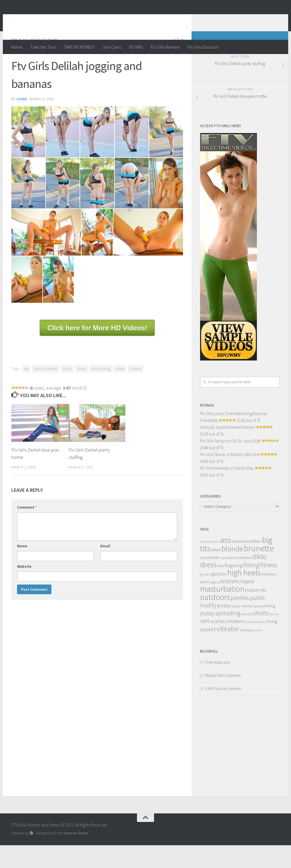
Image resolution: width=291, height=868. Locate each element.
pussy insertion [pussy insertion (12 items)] (242, 629)
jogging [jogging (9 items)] (215, 605)
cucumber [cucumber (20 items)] (210, 580)
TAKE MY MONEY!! (79, 47)
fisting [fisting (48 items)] (251, 588)
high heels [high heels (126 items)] (244, 595)
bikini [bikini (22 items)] (216, 572)
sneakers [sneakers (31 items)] (235, 644)
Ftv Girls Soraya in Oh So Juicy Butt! (230, 464)
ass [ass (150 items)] (225, 563)
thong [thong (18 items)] (272, 644)
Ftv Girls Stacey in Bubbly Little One (230, 477)
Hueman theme (76, 856)
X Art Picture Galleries (223, 711)
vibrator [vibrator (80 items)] (228, 651)
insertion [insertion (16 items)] (269, 597)
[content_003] (63, 155)
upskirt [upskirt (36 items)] (208, 652)
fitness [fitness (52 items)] (269, 588)
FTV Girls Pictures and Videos (84, 20)
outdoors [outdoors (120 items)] (215, 620)
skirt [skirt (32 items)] (205, 644)
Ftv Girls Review (165, 47)
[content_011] (166, 206)
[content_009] (97, 206)
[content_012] (46, 255)
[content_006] (166, 155)
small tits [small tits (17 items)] (217, 644)
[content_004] (97, 155)
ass (26, 391)
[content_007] (28, 206)
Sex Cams (112, 47)
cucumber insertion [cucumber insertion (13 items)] (236, 580)
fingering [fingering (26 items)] (234, 588)
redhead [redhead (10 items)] (247, 637)
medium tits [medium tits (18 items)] (256, 613)
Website (24, 589)
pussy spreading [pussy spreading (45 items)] (220, 636)
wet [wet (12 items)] (243, 653)
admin (22, 122)
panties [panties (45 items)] (240, 621)
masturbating (101, 391)
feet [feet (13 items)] (221, 589)
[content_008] (63, 206)
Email (105, 569)
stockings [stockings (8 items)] (260, 645)
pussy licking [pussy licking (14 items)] (265, 629)
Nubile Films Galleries (223, 698)
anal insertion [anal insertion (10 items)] (210, 564)
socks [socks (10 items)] (250, 644)
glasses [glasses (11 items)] (205, 597)
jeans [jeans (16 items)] (205, 604)
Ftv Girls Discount (203, 47)
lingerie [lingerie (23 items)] (247, 604)
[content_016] (58, 302)
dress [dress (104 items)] (208, 587)
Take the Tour (43, 47)
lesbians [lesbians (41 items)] (230, 604)
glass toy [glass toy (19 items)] (219, 596)
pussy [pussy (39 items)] (224, 628)
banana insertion (46, 391)
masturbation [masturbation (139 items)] (222, 612)
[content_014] (148, 255)
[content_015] (27, 302)
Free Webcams (218, 685)
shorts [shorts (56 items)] (261, 636)
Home (17, 47)
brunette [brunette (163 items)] (259, 571)
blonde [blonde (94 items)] (232, 571)
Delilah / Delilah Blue (35, 63)
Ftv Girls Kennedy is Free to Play (227, 491)
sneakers (135, 391)
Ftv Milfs (136, 47)
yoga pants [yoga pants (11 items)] (254, 653)
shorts (120, 391)
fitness (82, 391)
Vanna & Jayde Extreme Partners (227, 450)
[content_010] (132, 206)
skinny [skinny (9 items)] (274, 637)
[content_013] (97, 255)
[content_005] (132, 155)
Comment (27, 530)
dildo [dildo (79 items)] (259, 579)
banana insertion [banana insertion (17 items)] (246, 564)
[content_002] (28, 155)
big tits (67, 391)
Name (22, 569)
